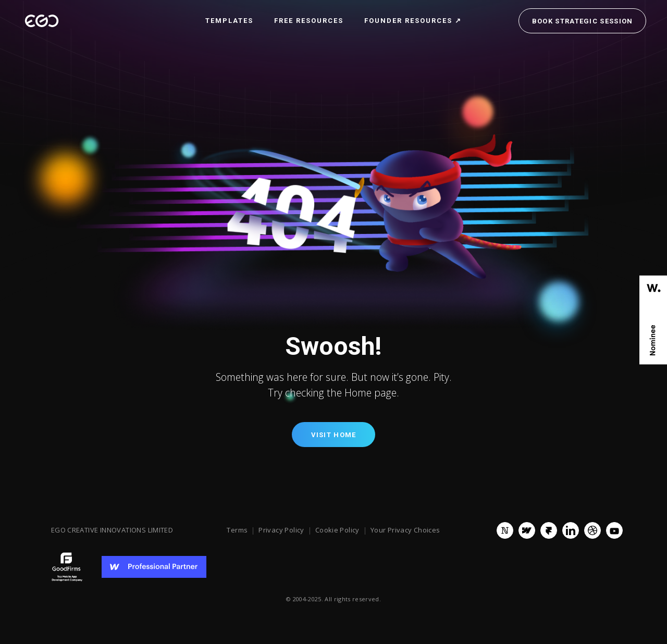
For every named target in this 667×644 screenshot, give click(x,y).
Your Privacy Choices (405, 530)
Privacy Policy (281, 530)
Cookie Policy (337, 530)
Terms (237, 530)
